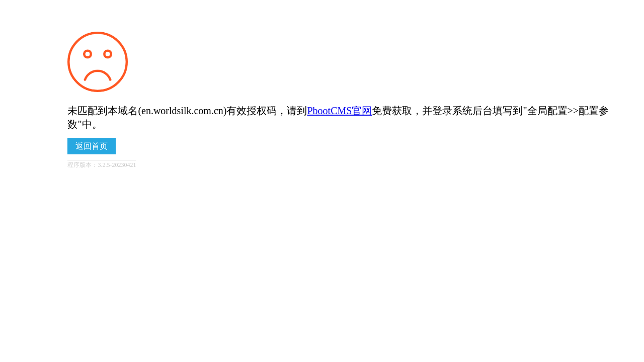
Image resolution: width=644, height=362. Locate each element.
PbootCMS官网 (339, 111)
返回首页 (92, 146)
